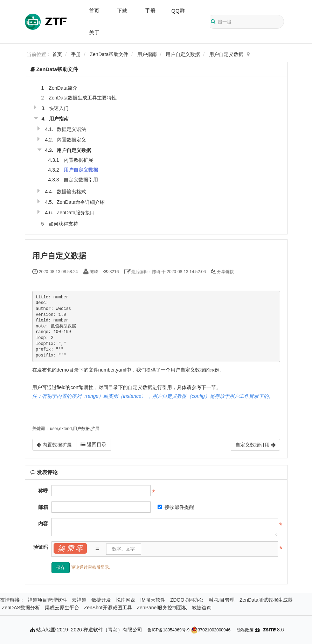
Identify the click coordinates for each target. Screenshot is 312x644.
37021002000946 (211, 630)
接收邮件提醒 (176, 507)
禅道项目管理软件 (47, 600)
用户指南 (147, 54)
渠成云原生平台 (62, 608)
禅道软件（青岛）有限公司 (113, 630)
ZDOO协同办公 (187, 600)
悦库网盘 (126, 600)
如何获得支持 (63, 224)
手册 (150, 11)
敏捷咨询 (202, 608)
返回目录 (93, 444)
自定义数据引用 (81, 180)
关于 (94, 32)
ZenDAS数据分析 (21, 608)
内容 (43, 524)
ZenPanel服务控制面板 (162, 608)
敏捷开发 (101, 600)
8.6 (273, 630)
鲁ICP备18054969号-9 (168, 630)
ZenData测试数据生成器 (266, 600)
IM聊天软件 (153, 600)
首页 (94, 11)
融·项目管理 (222, 600)
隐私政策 (245, 630)
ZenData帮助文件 (109, 54)
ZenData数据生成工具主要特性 (83, 98)
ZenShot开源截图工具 (108, 608)
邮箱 (43, 507)
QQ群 (178, 11)
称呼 (43, 491)
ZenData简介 (63, 88)
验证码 (41, 547)
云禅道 (79, 600)
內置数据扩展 (78, 160)
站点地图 (43, 630)
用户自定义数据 (183, 54)
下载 (122, 11)
